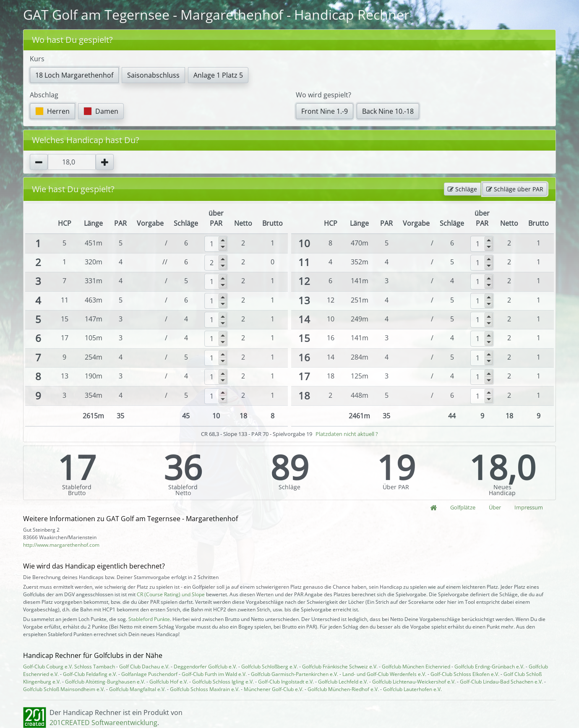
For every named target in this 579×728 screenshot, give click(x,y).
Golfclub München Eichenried (416, 667)
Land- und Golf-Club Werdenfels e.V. (384, 674)
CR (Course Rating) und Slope (171, 594)
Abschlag (44, 95)
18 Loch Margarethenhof (74, 75)
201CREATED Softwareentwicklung (103, 723)
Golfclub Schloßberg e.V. (270, 667)
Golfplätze (463, 507)
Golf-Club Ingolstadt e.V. (286, 682)
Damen (101, 111)
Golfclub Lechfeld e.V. (343, 682)
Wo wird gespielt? (323, 95)
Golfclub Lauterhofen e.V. (412, 689)
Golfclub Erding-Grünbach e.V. (489, 667)
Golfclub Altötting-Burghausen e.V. (105, 682)
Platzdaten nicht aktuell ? (347, 434)
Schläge (462, 189)
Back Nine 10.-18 (388, 111)
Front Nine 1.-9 (325, 111)
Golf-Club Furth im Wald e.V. (214, 674)
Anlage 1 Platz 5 (218, 75)
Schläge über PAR (515, 189)
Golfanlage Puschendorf (149, 674)
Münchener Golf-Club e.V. (274, 689)
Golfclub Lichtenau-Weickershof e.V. (414, 682)
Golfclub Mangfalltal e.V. (137, 689)
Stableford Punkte (149, 619)
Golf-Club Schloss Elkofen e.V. (465, 674)
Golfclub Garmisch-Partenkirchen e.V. (295, 674)
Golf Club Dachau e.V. (144, 667)
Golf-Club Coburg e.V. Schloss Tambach (69, 667)
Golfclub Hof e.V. (169, 682)
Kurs (37, 59)
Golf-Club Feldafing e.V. (90, 674)
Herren (52, 111)
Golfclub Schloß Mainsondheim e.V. (64, 689)
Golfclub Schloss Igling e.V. (223, 682)
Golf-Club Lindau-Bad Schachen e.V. (501, 682)
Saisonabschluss (153, 75)
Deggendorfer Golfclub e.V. (205, 667)
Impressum (529, 507)
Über (495, 507)
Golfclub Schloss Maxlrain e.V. (205, 689)
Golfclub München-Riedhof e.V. (343, 689)
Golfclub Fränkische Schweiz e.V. (340, 667)
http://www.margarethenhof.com (61, 545)
